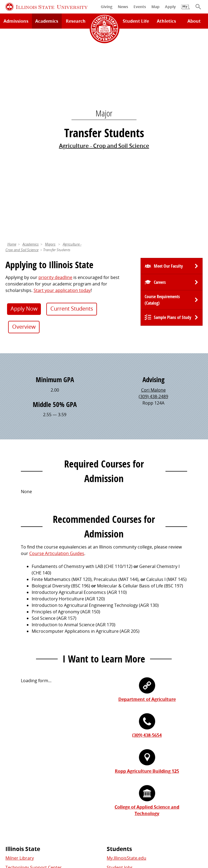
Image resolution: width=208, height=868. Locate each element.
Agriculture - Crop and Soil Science (104, 45)
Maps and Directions (27, 676)
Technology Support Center (34, 667)
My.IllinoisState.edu (126, 657)
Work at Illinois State (128, 739)
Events (12, 758)
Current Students (72, 108)
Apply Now (24, 108)
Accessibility (137, 833)
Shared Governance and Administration (147, 783)
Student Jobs (120, 667)
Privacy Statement (30, 826)
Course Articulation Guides (57, 352)
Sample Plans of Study (173, 116)
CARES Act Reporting (175, 833)
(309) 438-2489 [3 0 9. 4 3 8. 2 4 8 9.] (153, 196)
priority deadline (55, 76)
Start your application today (62, 89)
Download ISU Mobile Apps (33, 714)
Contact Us (153, 817)
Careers (160, 81)
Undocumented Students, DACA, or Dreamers (154, 695)
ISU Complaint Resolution (94, 833)
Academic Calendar (25, 695)
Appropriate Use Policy (159, 826)
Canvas (114, 685)
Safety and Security (25, 705)
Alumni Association (25, 739)
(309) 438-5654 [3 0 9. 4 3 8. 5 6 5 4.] (147, 534)
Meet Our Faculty (168, 65)
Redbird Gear (19, 748)
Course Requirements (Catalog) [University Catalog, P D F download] (162, 99)
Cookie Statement (71, 826)
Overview (24, 126)
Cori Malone (153, 189)
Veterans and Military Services (137, 705)
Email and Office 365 (127, 758)
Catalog (114, 676)
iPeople (114, 748)
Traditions (16, 777)
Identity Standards (113, 826)
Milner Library (20, 657)
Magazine (15, 767)
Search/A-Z (17, 685)
